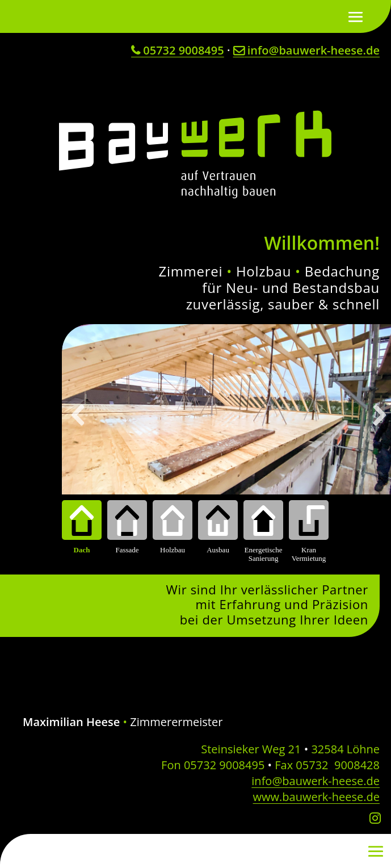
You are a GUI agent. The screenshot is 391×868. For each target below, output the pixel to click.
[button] (79, 415)
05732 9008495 (178, 50)
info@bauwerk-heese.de (306, 50)
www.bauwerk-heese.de (316, 797)
